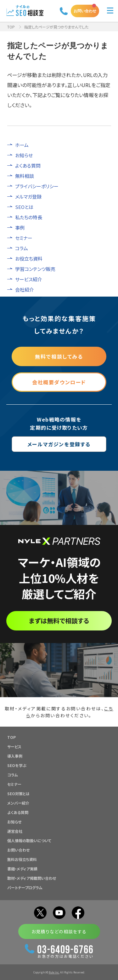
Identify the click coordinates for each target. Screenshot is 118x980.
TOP (11, 27)
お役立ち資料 (29, 259)
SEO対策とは (18, 793)
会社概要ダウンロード (59, 382)
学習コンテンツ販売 (35, 269)
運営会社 (15, 831)
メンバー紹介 (18, 803)
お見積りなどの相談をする (59, 931)
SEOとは (24, 207)
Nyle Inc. (54, 972)
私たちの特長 (29, 217)
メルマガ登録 (28, 197)
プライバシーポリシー (37, 186)
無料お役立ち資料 (22, 859)
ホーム (22, 145)
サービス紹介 (29, 279)
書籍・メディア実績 (22, 869)
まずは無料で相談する (59, 621)
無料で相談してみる (59, 356)
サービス (14, 747)
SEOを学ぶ (17, 765)
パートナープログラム (25, 887)
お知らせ (24, 155)
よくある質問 (28, 166)
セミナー (24, 238)
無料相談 (25, 176)
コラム (22, 248)
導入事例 (15, 756)
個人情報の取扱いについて (29, 840)
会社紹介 (25, 290)
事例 (20, 228)
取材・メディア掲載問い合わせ (32, 878)
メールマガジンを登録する (59, 444)
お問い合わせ (85, 11)
